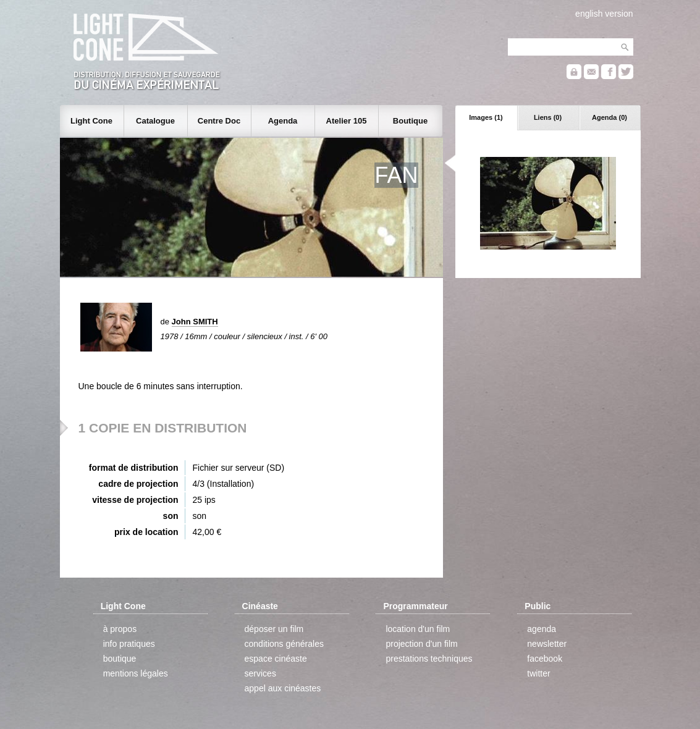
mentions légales (136, 673)
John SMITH (195, 322)
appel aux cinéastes (283, 688)
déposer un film (274, 629)
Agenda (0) (609, 117)
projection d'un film (421, 644)
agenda (542, 629)
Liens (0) (548, 117)
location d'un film (418, 629)
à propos (120, 629)
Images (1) (486, 117)
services (260, 673)
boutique (120, 659)
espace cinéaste (276, 659)
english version (604, 14)
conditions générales (284, 644)
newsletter (547, 644)
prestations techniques (429, 659)
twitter (538, 673)
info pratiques (129, 644)
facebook (545, 659)
